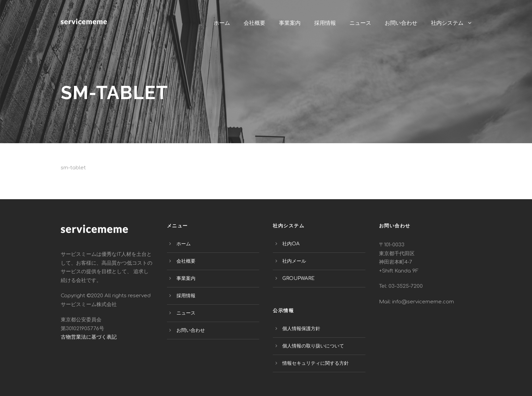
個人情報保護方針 (301, 329)
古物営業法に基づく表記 (89, 337)
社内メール (294, 261)
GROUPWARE (298, 278)
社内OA (291, 244)
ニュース (360, 23)
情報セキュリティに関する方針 (316, 363)
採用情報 (325, 23)
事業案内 (290, 23)
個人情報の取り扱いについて (313, 346)
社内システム (447, 23)
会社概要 (254, 23)
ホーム (222, 23)
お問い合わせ (401, 23)
